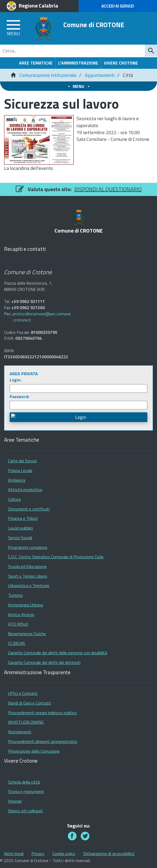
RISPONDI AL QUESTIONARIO (108, 189)
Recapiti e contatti (25, 249)
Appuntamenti (100, 75)
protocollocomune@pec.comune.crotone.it (42, 317)
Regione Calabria (39, 6)
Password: (19, 397)
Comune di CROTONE (94, 25)
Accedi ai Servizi (118, 6)
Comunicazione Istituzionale (48, 75)
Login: (15, 380)
